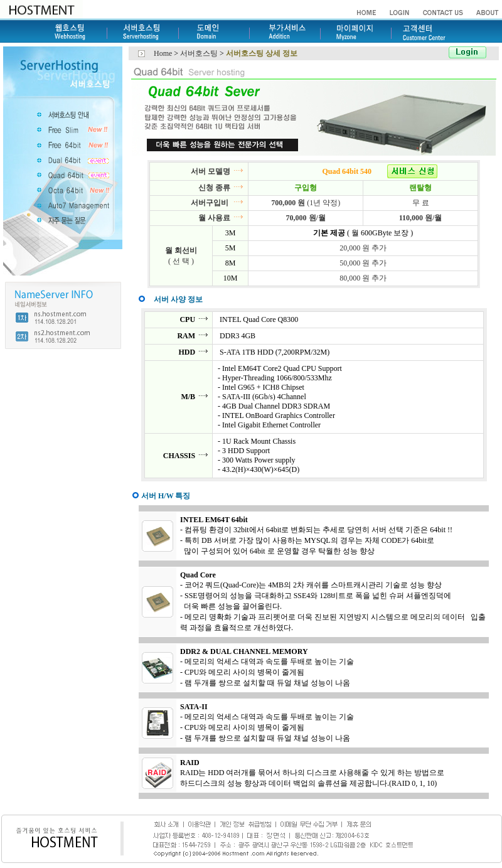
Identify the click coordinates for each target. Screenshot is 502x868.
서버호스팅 (200, 53)
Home (163, 53)
